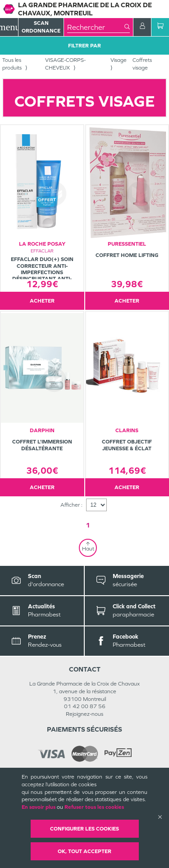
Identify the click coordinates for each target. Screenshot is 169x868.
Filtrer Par (84, 46)
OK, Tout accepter (84, 851)
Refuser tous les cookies (94, 807)
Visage (119, 60)
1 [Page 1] (88, 525)
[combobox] (96, 27)
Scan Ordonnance (41, 27)
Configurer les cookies (84, 829)
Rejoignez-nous (84, 714)
